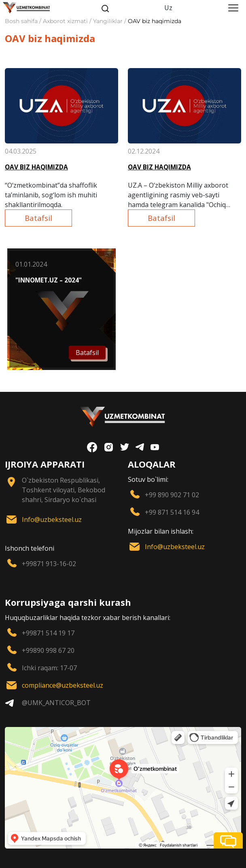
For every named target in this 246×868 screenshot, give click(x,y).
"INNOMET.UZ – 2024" (49, 280)
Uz (168, 8)
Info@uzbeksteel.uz (52, 520)
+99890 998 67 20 (48, 650)
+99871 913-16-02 (49, 564)
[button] (228, 840)
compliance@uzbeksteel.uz (63, 685)
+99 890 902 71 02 (172, 495)
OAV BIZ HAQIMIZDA (36, 167)
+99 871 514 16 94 (172, 512)
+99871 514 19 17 (48, 633)
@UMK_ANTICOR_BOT (56, 703)
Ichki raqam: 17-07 (49, 668)
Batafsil (38, 218)
